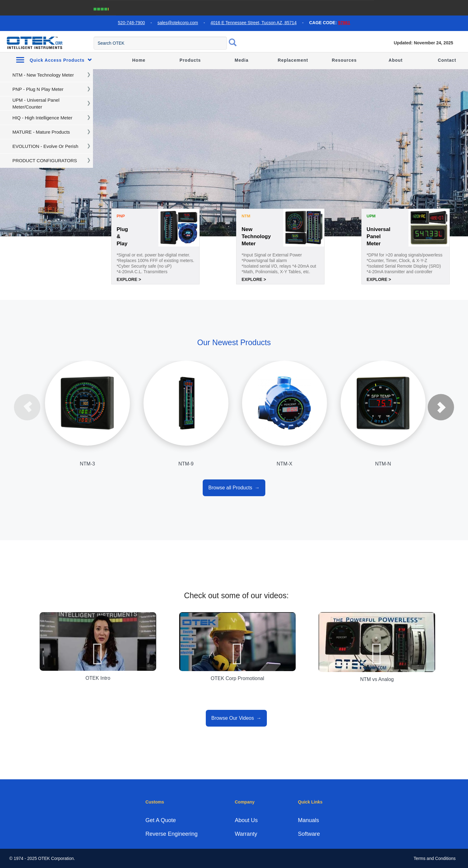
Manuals (308, 820)
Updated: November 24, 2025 (424, 43)
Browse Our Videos (233, 718)
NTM (246, 216)
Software (309, 834)
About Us (246, 820)
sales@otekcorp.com (178, 23)
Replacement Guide (293, 68)
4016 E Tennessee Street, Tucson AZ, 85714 (254, 23)
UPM (371, 216)
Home (139, 60)
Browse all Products (230, 488)
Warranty (246, 834)
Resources (344, 60)
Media (242, 60)
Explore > (129, 279)
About (396, 60)
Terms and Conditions (435, 858)
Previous (27, 407)
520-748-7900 (131, 23)
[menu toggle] (3, 42)
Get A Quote (161, 820)
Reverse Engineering (171, 834)
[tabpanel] (234, 153)
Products (190, 60)
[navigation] (46, 75)
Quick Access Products (54, 60)
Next (441, 407)
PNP (121, 216)
